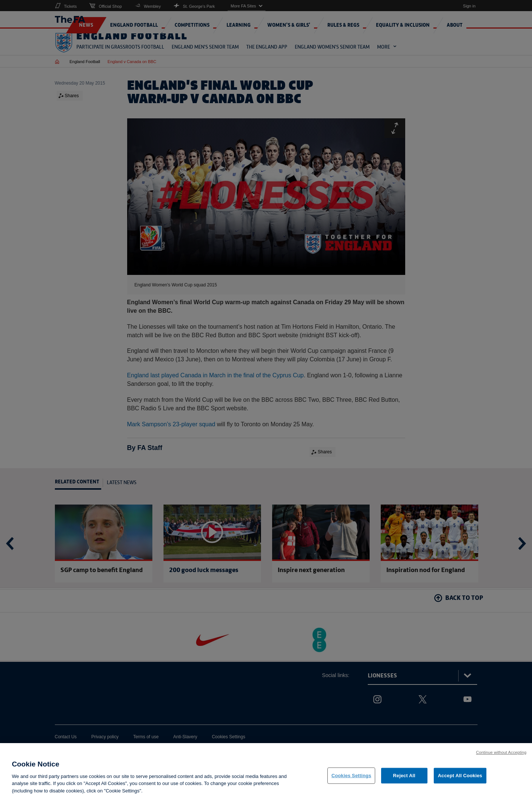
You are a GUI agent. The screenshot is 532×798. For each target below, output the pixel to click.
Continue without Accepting (501, 758)
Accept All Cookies (460, 781)
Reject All (404, 781)
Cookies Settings (351, 781)
